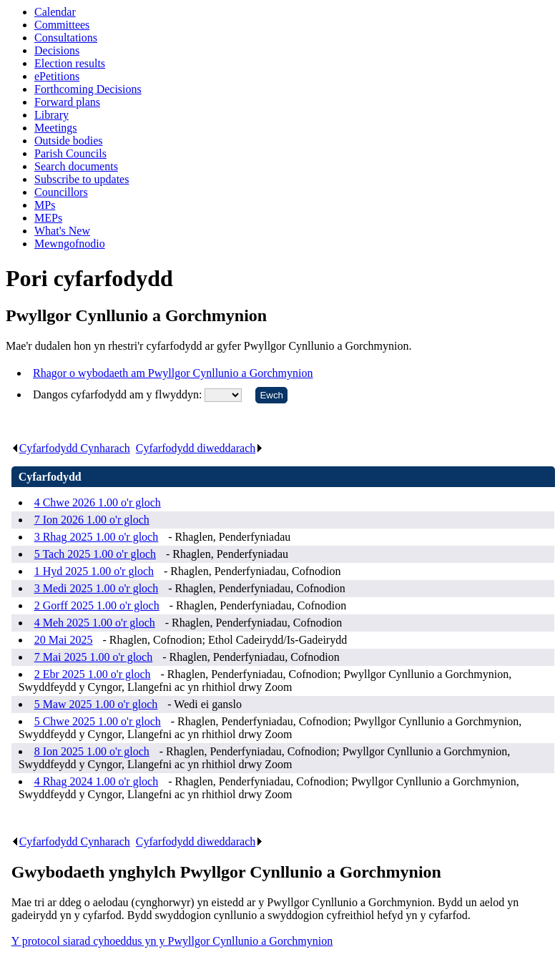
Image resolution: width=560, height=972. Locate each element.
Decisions (57, 50)
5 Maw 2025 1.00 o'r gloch (96, 704)
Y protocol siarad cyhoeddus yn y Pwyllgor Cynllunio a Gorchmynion (172, 941)
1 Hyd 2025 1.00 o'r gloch (94, 571)
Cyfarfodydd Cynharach (71, 448)
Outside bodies (69, 141)
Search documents (76, 166)
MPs (45, 205)
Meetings (56, 128)
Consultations (66, 38)
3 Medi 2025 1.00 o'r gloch (97, 588)
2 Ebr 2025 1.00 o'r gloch (93, 674)
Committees (62, 25)
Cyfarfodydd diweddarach (200, 448)
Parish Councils (70, 153)
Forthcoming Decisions (88, 89)
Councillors (61, 192)
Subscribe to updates (82, 179)
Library (51, 115)
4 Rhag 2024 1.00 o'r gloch (97, 781)
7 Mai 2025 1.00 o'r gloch (94, 657)
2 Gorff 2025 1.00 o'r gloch (97, 605)
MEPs (48, 218)
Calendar (55, 12)
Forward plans (67, 102)
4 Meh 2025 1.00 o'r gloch (95, 623)
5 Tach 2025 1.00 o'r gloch (95, 554)
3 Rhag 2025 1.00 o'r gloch (97, 537)
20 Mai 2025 (64, 640)
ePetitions (57, 76)
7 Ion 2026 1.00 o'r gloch (92, 520)
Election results (70, 63)
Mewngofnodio (70, 244)
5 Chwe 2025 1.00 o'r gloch (98, 721)
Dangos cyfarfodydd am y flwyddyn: (119, 394)
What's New (62, 231)
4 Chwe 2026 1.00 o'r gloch (98, 502)
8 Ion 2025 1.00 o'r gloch (92, 751)
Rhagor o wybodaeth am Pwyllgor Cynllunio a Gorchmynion (173, 373)
